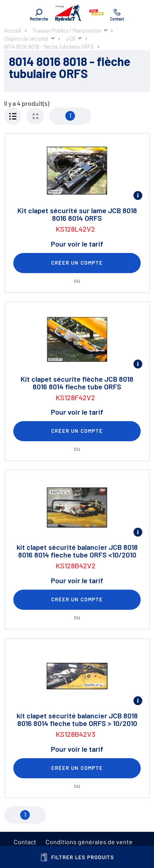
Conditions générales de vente (89, 842)
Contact (25, 842)
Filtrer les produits (77, 857)
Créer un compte (77, 263)
